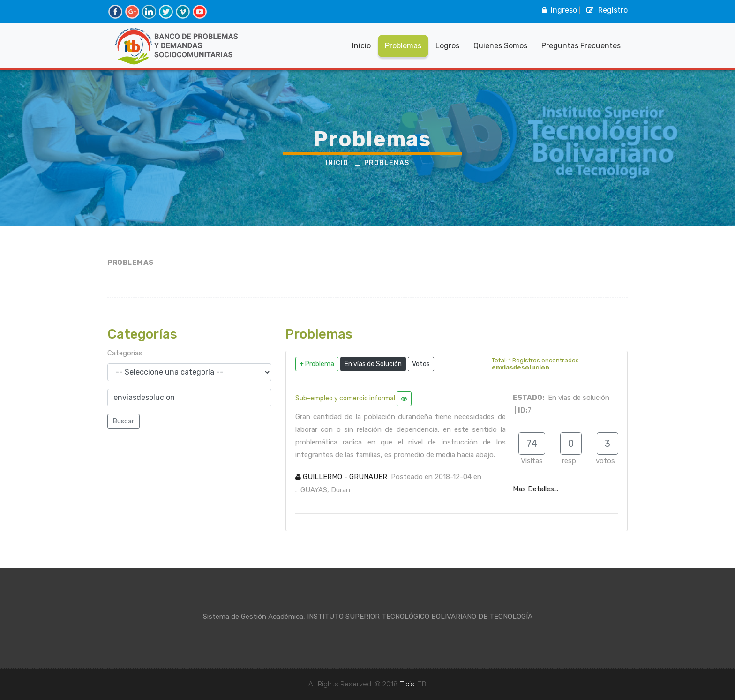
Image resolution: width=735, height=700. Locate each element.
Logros (447, 46)
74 (532, 444)
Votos (421, 364)
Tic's (407, 684)
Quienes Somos (500, 46)
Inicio (361, 46)
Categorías (125, 353)
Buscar (124, 421)
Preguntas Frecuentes (581, 46)
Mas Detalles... (536, 489)
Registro (606, 10)
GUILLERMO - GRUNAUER (341, 477)
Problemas (403, 46)
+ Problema (317, 364)
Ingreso (558, 10)
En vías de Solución (373, 364)
